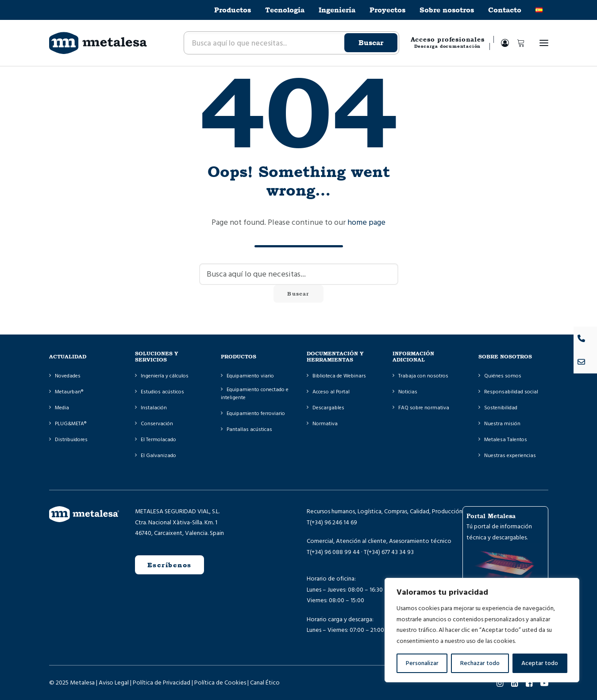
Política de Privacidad (162, 683)
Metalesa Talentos (506, 440)
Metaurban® (69, 392)
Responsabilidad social (511, 392)
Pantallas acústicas (249, 429)
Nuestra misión (502, 424)
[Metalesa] (98, 43)
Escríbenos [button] (169, 565)
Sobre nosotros (447, 10)
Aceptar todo (540, 663)
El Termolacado (158, 440)
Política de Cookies (220, 683)
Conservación (157, 424)
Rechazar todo (480, 663)
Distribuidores (71, 440)
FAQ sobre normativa (424, 408)
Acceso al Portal (331, 392)
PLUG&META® (71, 424)
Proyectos (387, 10)
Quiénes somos (503, 376)
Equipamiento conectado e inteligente (255, 394)
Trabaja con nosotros (423, 376)
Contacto (505, 10)
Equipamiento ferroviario (256, 413)
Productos (233, 10)
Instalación (154, 408)
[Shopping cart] (517, 43)
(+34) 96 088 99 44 (335, 552)
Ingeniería (337, 10)
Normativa (325, 424)
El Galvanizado (158, 456)
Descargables (328, 408)
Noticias (408, 392)
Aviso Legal (114, 683)
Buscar (371, 43)
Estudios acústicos (162, 392)
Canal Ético (265, 683)
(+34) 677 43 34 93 (390, 552)
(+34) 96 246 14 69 (333, 523)
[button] (544, 43)
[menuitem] (236, 10)
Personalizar (422, 663)
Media (62, 408)
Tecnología (285, 10)
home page (366, 222)
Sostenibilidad (501, 408)
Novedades (68, 376)
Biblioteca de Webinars (339, 376)
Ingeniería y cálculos (165, 376)
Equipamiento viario (250, 376)
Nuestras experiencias (510, 456)
